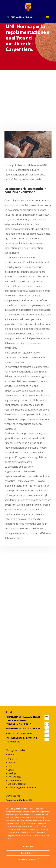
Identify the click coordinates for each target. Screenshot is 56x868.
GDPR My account (17, 784)
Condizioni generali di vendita (22, 787)
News (11, 766)
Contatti (12, 763)
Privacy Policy (14, 777)
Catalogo (12, 773)
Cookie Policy (14, 780)
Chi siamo (13, 759)
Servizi (11, 770)
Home (11, 755)
